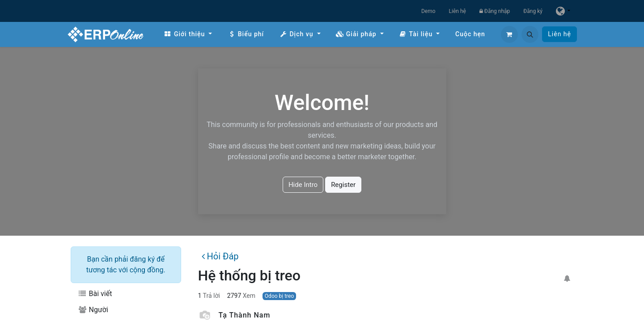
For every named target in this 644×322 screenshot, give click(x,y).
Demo (428, 11)
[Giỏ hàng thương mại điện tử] (509, 34)
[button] (530, 34)
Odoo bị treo (279, 296)
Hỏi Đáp (220, 256)
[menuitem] (188, 34)
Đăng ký (533, 11)
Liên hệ (458, 11)
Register (343, 185)
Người (93, 310)
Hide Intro (303, 185)
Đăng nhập (495, 11)
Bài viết (95, 294)
